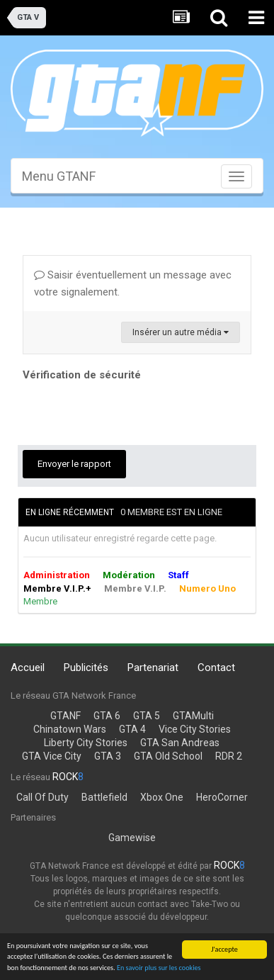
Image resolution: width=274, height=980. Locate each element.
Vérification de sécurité (82, 375)
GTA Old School (168, 756)
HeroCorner (222, 797)
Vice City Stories (195, 729)
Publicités (86, 668)
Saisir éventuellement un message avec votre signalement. (133, 283)
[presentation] (130, 412)
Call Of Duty (42, 797)
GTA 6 (107, 716)
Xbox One (162, 797)
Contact (216, 668)
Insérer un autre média (181, 332)
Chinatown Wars (70, 729)
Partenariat (153, 668)
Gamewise (132, 838)
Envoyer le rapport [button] (74, 464)
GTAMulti (193, 716)
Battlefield (104, 797)
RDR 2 (229, 756)
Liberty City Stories (86, 743)
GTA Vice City (52, 756)
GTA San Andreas (180, 743)
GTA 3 (108, 756)
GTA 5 (147, 716)
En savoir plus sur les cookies (159, 968)
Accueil (28, 668)
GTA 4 (132, 729)
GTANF (65, 716)
